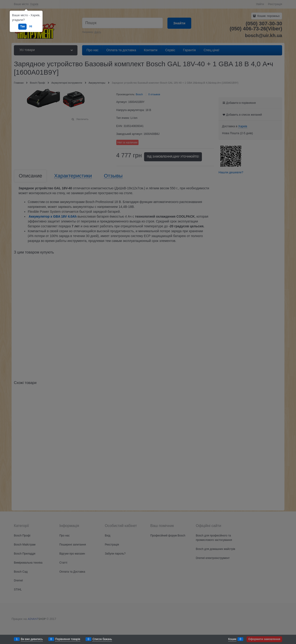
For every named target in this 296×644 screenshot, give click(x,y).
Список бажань (102, 639)
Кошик (232, 639)
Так (22, 26)
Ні (31, 26)
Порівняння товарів (68, 639)
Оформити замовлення (264, 639)
